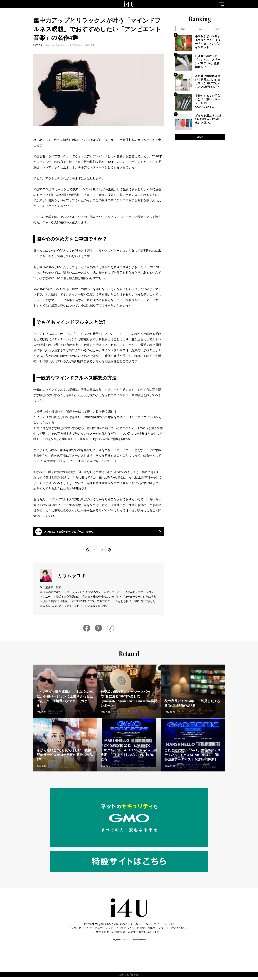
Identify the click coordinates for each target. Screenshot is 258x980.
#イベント (144, 772)
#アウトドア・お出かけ (131, 718)
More (200, 137)
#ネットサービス (206, 718)
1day (183, 29)
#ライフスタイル (75, 45)
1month (217, 29)
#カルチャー (61, 45)
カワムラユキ (49, 45)
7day (200, 29)
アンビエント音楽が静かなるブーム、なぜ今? (79, 534)
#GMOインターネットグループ (125, 772)
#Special (52, 718)
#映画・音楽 (89, 45)
